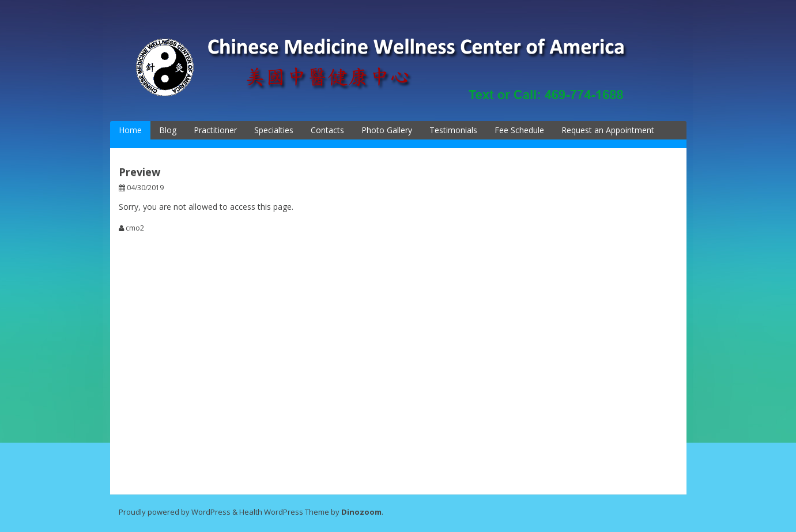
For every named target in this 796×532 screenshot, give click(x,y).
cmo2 (135, 228)
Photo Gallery (387, 130)
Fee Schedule (519, 130)
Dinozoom (361, 512)
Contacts (327, 130)
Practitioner (215, 130)
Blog (168, 130)
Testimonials (453, 130)
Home (130, 130)
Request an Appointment (608, 130)
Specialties (274, 130)
